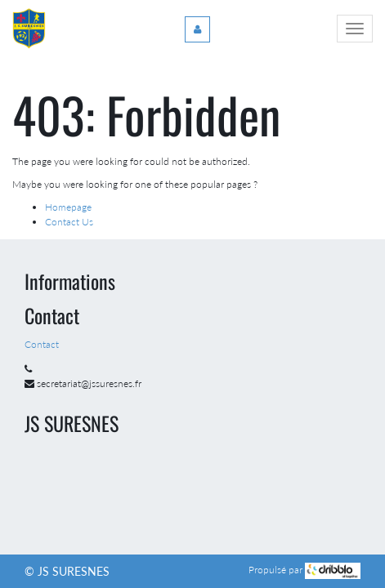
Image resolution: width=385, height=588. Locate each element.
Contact (43, 344)
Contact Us (69, 222)
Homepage (68, 207)
